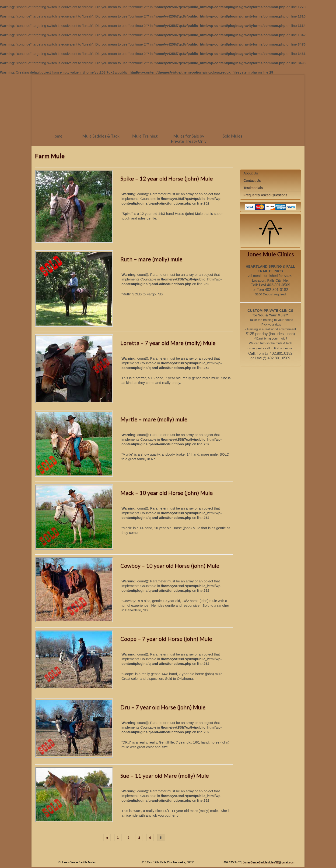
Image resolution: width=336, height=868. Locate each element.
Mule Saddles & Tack (101, 136)
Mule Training (145, 136)
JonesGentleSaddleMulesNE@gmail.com (269, 862)
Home (57, 136)
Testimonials (253, 188)
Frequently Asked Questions (266, 195)
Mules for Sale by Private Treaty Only (189, 138)
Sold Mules (233, 136)
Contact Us (252, 180)
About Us (251, 173)
